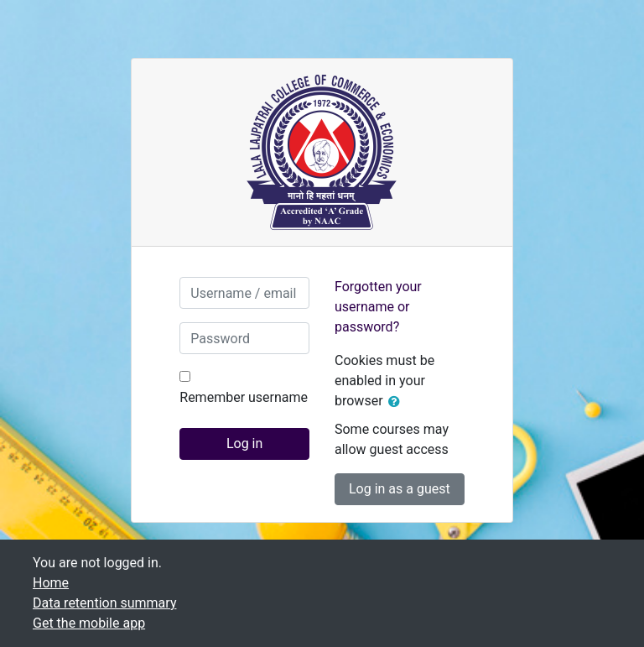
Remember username (244, 397)
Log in (244, 444)
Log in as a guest (400, 489)
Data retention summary (104, 603)
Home (51, 583)
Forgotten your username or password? (378, 307)
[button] (397, 402)
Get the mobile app (89, 623)
